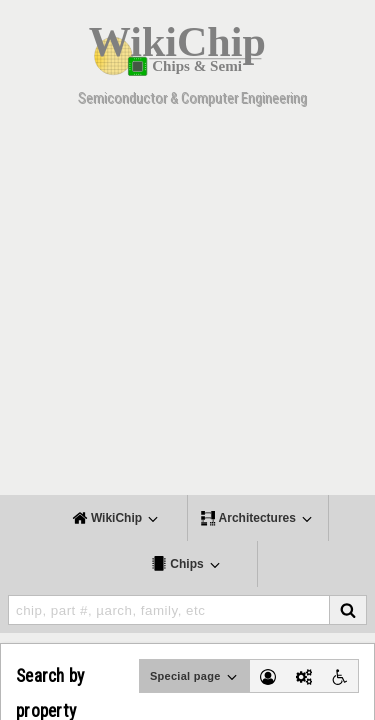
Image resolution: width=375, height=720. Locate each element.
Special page (195, 677)
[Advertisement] (187, 307)
